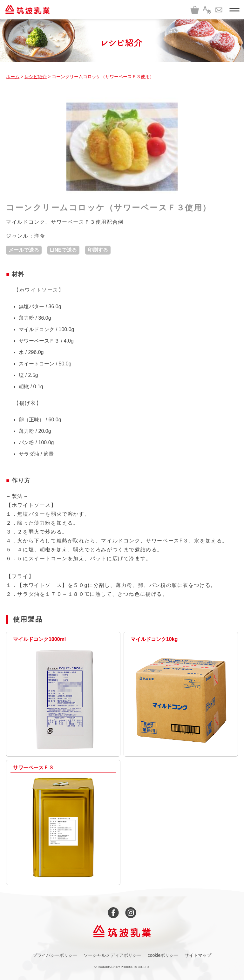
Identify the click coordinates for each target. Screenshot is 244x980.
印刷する (98, 250)
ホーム (13, 77)
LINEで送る (63, 250)
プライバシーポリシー (55, 955)
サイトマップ (198, 955)
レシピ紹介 (36, 77)
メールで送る (24, 250)
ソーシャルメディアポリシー (112, 955)
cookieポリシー (163, 955)
